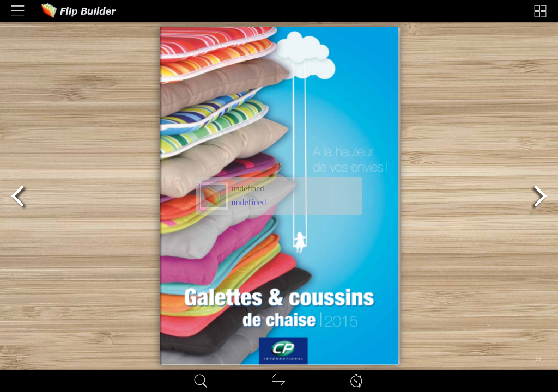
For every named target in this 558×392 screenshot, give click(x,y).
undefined (249, 202)
